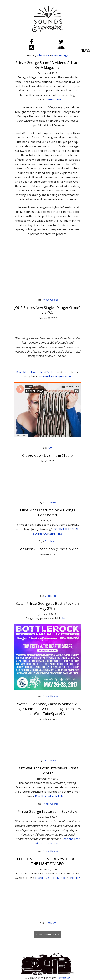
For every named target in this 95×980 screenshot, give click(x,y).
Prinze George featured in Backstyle (47, 811)
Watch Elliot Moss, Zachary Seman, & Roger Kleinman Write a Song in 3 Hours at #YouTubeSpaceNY (47, 709)
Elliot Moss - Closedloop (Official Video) (47, 549)
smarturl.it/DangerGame (55, 376)
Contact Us (63, 978)
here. (66, 618)
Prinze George (60, 55)
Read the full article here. (51, 796)
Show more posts (47, 934)
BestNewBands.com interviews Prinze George (47, 771)
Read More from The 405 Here (37, 372)
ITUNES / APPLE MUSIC (51, 878)
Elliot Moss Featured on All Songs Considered (47, 512)
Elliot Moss (43, 55)
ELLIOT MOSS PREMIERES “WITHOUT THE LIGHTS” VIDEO (47, 861)
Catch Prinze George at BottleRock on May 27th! (47, 606)
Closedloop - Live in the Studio (47, 455)
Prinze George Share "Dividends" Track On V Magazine (47, 65)
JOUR (51, 448)
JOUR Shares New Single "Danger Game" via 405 (47, 310)
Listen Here (53, 99)
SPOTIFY (74, 878)
